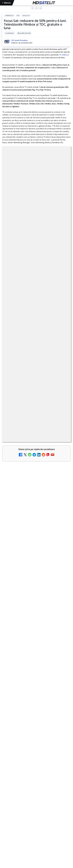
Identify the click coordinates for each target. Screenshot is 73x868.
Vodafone (58, 806)
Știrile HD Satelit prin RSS (37, 791)
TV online (63, 55)
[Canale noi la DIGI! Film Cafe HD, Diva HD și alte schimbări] (63, 311)
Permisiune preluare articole (36, 820)
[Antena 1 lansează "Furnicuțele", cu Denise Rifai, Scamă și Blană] (63, 402)
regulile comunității (38, 246)
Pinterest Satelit (37, 785)
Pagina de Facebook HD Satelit (37, 745)
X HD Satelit (36, 778)
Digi (5, 806)
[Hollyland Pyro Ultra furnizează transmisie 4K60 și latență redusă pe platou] (36, 569)
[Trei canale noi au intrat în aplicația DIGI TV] (63, 346)
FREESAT (12, 806)
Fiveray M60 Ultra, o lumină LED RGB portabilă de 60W (33, 500)
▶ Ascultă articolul (24, 33)
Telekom (48, 806)
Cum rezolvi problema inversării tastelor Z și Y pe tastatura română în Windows (33, 380)
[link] (36, 311)
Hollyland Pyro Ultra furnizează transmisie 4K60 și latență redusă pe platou (34, 547)
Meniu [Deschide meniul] (7, 3)
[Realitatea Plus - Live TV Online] (63, 473)
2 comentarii (10, 33)
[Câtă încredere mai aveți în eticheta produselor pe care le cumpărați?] (63, 455)
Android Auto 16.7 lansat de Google (26, 324)
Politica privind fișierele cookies (36, 827)
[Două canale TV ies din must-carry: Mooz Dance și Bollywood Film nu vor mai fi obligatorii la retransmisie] (63, 364)
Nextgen (31, 806)
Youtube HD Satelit (36, 765)
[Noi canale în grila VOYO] (63, 438)
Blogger (54, 837)
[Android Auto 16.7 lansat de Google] (63, 329)
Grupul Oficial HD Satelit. (25, 252)
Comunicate (9, 16)
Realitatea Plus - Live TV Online (25, 468)
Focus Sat (26, 16)
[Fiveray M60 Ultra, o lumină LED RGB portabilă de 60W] (36, 522)
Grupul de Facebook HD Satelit (37, 752)
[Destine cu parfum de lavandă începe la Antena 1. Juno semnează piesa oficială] (63, 420)
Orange (39, 806)
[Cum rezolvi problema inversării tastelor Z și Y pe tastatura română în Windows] (63, 384)
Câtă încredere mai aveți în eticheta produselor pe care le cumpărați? (32, 452)
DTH (18, 16)
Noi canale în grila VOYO (21, 433)
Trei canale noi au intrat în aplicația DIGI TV (31, 342)
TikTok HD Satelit (36, 771)
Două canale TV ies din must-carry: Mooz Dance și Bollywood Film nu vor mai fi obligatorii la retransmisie (32, 361)
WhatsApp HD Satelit (36, 758)
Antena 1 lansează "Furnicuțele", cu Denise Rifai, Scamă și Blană (33, 398)
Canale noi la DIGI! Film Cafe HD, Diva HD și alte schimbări (33, 307)
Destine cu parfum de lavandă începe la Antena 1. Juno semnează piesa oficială (32, 416)
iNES (65, 806)
